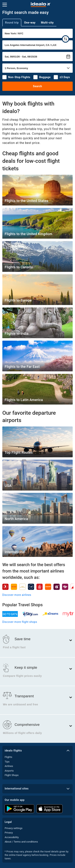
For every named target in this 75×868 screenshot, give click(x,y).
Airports (9, 771)
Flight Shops (12, 775)
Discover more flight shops (20, 622)
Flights (8, 757)
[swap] (66, 39)
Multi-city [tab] (47, 23)
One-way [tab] (30, 23)
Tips (7, 762)
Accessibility (12, 837)
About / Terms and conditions (21, 842)
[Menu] (5, 5)
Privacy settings (14, 828)
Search (37, 86)
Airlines (9, 766)
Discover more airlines (17, 595)
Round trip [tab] (12, 23)
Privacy (9, 833)
